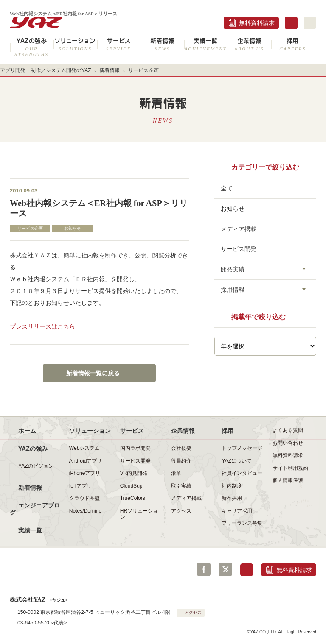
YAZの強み (32, 47)
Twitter (225, 569)
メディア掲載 (239, 229)
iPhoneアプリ (85, 473)
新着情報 (162, 44)
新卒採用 (232, 498)
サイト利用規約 (290, 468)
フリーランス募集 (242, 523)
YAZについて (237, 461)
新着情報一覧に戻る (93, 373)
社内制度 (232, 486)
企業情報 (249, 44)
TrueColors (133, 498)
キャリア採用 (237, 511)
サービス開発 (239, 249)
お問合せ (291, 23)
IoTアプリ (80, 486)
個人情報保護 (288, 480)
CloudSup (131, 486)
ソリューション (75, 44)
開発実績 (233, 269)
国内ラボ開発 (135, 448)
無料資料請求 (257, 23)
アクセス (181, 511)
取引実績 (181, 486)
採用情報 (233, 290)
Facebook (204, 569)
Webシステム (85, 448)
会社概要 (181, 448)
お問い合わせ (288, 443)
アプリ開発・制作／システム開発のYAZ (46, 70)
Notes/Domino (85, 511)
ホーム (27, 431)
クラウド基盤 (84, 498)
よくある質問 (288, 430)
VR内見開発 (134, 473)
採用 (293, 44)
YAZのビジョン (36, 466)
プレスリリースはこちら (42, 326)
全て (227, 188)
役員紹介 (181, 461)
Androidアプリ (86, 461)
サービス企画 (143, 70)
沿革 (176, 473)
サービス (119, 44)
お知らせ (73, 228)
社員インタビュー (242, 473)
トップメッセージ (242, 448)
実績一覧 (206, 44)
